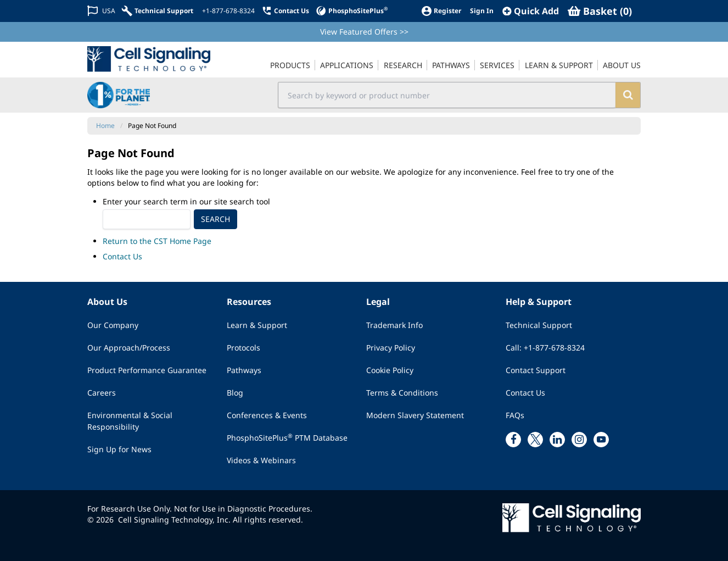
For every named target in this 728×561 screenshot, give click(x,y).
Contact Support (536, 370)
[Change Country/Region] (101, 11)
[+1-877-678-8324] (227, 11)
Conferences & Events (267, 415)
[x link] (535, 440)
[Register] (441, 11)
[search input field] (447, 95)
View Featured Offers (364, 32)
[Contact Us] (285, 11)
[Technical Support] (158, 11)
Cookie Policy (390, 370)
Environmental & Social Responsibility (130, 421)
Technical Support (539, 325)
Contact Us (122, 256)
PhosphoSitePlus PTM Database (287, 437)
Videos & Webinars (261, 460)
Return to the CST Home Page (157, 241)
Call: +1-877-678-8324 (545, 348)
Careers (102, 393)
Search (215, 219)
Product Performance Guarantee (147, 370)
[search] (628, 95)
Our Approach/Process (129, 348)
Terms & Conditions (402, 393)
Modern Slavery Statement (415, 415)
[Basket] (600, 11)
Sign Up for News (119, 449)
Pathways (244, 370)
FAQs (515, 415)
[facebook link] (513, 440)
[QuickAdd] (531, 11)
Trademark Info (394, 325)
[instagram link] (579, 440)
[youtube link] (601, 440)
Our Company (113, 325)
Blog (235, 393)
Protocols (243, 348)
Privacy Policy (391, 348)
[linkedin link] (557, 440)
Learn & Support (257, 325)
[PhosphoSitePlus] (352, 11)
